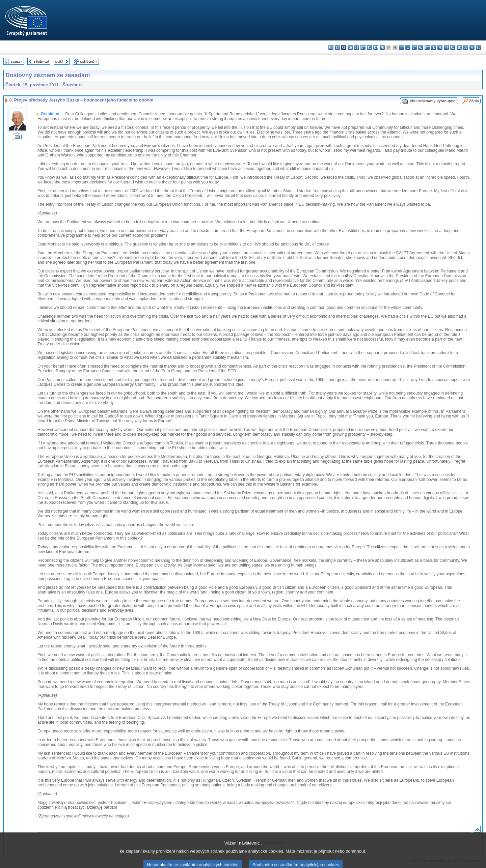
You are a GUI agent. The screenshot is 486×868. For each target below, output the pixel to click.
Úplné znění (89, 62)
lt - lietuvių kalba (414, 47)
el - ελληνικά (369, 47)
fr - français (382, 47)
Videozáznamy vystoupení (433, 101)
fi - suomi (472, 47)
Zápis (474, 101)
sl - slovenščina (466, 47)
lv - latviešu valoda (408, 47)
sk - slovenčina (459, 47)
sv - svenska (478, 47)
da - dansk (350, 47)
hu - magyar (421, 47)
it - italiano (401, 47)
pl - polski (440, 47)
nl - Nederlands (434, 47)
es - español (337, 47)
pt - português (446, 47)
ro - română (453, 47)
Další (59, 62)
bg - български (331, 47)
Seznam (16, 62)
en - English (376, 47)
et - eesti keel (363, 47)
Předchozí (41, 62)
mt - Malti (427, 47)
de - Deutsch (357, 47)
